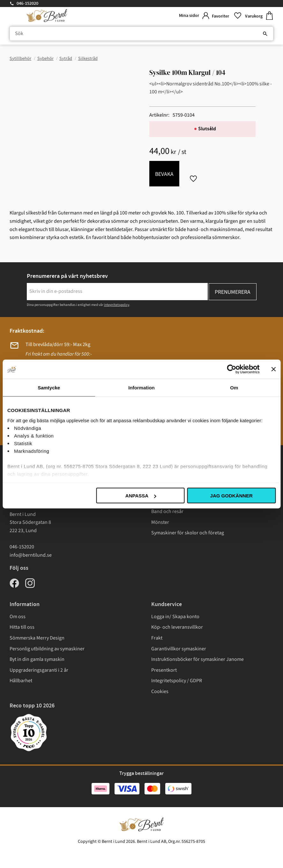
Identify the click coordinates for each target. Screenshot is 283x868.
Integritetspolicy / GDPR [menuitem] (177, 681)
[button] (226, 16)
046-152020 (27, 4)
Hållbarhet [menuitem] (21, 681)
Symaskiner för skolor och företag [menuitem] (188, 533)
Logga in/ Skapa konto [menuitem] (175, 617)
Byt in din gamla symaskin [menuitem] (37, 659)
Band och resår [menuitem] (167, 511)
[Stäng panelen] (273, 369)
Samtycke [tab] (49, 388)
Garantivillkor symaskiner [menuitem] (179, 649)
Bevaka (164, 174)
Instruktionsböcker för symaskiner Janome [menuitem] (197, 659)
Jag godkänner (231, 496)
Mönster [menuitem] (160, 522)
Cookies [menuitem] (160, 691)
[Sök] (265, 34)
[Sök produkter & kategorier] (141, 34)
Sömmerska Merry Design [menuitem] (37, 638)
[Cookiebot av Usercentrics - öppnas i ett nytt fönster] (231, 369)
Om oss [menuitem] (18, 617)
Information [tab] (141, 388)
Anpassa (141, 496)
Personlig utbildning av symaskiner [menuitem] (47, 649)
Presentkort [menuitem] (164, 670)
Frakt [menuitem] (157, 638)
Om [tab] (234, 388)
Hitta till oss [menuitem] (22, 627)
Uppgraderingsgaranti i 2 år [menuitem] (39, 670)
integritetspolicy (117, 305)
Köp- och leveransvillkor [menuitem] (177, 627)
